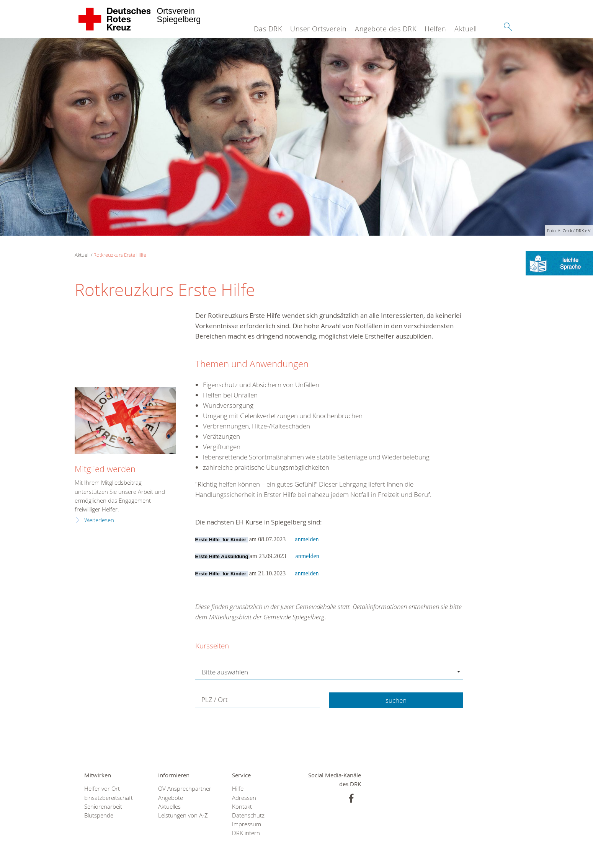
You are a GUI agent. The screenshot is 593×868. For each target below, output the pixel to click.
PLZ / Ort (215, 700)
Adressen (244, 798)
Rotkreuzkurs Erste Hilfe (120, 255)
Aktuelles (169, 807)
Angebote (171, 798)
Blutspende (99, 815)
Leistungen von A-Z (183, 815)
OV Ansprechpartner (185, 789)
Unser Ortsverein (318, 29)
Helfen (435, 29)
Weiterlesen (99, 520)
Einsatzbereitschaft (109, 798)
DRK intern (246, 833)
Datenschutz (248, 815)
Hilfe (238, 789)
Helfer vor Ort (102, 789)
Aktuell (466, 29)
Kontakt (242, 807)
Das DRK (268, 29)
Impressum (247, 824)
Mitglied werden (105, 469)
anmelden (307, 539)
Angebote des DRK (386, 29)
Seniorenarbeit (103, 807)
